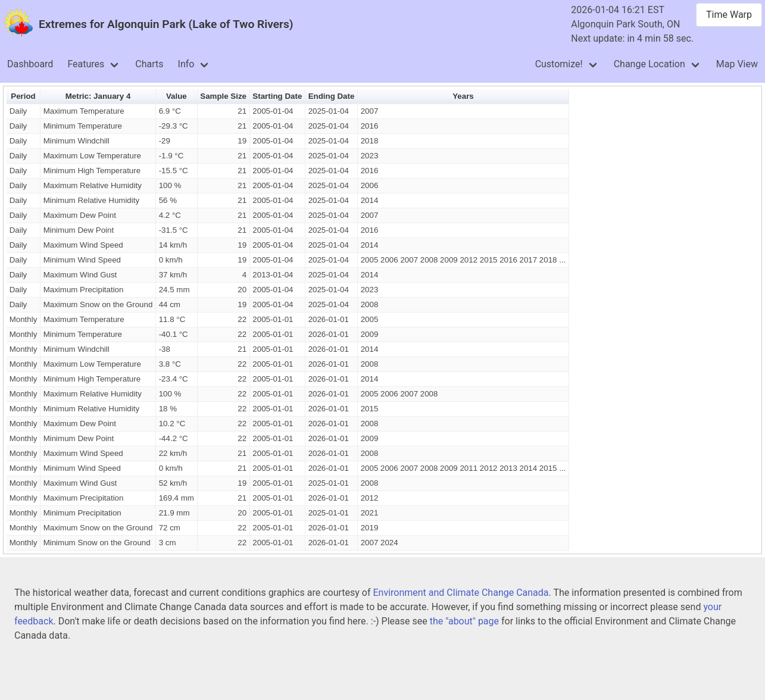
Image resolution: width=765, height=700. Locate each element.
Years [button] (463, 96)
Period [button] (23, 96)
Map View (737, 64)
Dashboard (30, 64)
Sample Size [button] (223, 96)
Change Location (650, 64)
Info (186, 64)
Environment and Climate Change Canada (460, 593)
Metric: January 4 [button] (98, 96)
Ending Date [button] (332, 96)
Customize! (559, 64)
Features (86, 64)
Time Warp (729, 15)
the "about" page (464, 621)
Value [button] (177, 96)
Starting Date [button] (277, 96)
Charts (149, 64)
